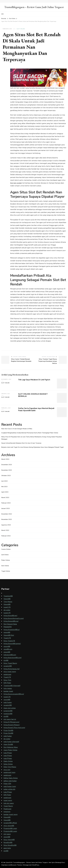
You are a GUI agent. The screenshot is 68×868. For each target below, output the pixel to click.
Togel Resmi (8, 806)
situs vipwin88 (9, 826)
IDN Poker (7, 683)
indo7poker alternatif (11, 742)
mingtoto (7, 812)
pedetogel (7, 674)
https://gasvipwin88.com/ (12, 658)
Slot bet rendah (16, 183)
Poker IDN (7, 784)
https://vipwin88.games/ (12, 644)
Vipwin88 (7, 599)
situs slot (7, 770)
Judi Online (5, 555)
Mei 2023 (4, 487)
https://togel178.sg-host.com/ (14, 728)
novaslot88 (8, 666)
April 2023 (5, 492)
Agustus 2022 (6, 525)
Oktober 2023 (6, 476)
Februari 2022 (6, 536)
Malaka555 (8, 627)
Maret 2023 (5, 498)
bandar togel (8, 691)
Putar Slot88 (8, 730)
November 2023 (7, 470)
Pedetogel (7, 809)
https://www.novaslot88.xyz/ (14, 694)
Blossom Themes (16, 865)
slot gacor (7, 834)
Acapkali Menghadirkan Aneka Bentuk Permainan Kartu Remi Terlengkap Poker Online (30, 433)
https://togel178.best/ (12, 725)
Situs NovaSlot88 (10, 845)
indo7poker (8, 702)
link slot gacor (9, 803)
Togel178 (7, 638)
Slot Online (21, 29)
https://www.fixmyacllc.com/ (14, 618)
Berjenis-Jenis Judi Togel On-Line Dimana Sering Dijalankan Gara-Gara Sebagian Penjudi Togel (32, 447)
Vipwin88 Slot (9, 635)
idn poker (7, 610)
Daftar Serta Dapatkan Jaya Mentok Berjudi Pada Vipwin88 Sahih (36, 409)
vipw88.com (8, 649)
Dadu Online (8, 761)
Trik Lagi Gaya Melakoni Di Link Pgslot (34, 380)
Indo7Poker (8, 753)
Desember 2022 (7, 514)
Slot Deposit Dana (10, 624)
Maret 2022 (5, 530)
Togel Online (6, 571)
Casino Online (6, 549)
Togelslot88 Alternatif (12, 686)
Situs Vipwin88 (9, 840)
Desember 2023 (7, 465)
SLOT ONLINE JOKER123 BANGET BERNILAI (33, 395)
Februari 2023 (6, 503)
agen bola (7, 848)
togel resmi (8, 800)
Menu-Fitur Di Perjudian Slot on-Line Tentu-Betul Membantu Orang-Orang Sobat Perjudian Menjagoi (32, 438)
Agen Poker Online (10, 750)
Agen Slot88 (8, 744)
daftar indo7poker (10, 781)
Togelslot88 (8, 596)
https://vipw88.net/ (10, 616)
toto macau (8, 688)
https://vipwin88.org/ (11, 621)
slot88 (6, 660)
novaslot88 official (10, 823)
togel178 (7, 607)
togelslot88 (8, 714)
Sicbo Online (8, 764)
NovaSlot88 (8, 842)
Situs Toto (7, 680)
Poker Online (6, 560)
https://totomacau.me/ (12, 669)
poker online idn (9, 789)
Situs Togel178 (9, 641)
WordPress (36, 865)
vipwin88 (7, 632)
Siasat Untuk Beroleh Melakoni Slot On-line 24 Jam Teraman (21, 443)
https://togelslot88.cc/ (12, 630)
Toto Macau (8, 602)
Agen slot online (10, 708)
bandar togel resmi (10, 814)
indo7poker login (10, 786)
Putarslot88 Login (10, 828)
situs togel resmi (10, 672)
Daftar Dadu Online (11, 778)
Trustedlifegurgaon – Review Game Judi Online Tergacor (34, 7)
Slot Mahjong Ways (11, 747)
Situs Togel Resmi (10, 663)
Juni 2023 (4, 481)
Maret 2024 (5, 459)
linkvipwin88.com (10, 655)
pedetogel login (9, 772)
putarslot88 (8, 711)
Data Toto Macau (10, 767)
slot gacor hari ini (10, 719)
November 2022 (7, 519)
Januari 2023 (6, 508)
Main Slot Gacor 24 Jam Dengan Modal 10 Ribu (17, 429)
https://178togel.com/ (11, 722)
